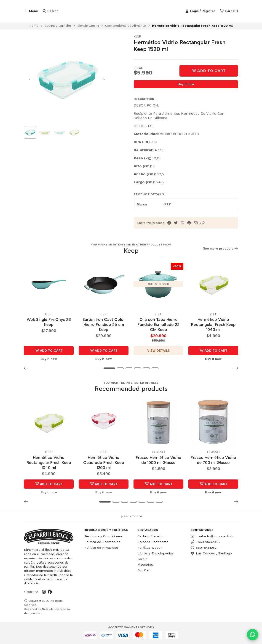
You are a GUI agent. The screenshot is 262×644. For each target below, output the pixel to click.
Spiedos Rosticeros (153, 542)
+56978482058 (205, 542)
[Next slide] (103, 80)
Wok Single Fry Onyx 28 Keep (49, 323)
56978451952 (203, 548)
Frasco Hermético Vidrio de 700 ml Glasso (213, 460)
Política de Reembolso (102, 542)
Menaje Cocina (88, 27)
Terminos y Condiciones (103, 536)
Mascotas (145, 565)
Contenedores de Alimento (126, 27)
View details (159, 351)
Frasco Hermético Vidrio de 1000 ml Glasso (159, 460)
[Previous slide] (31, 80)
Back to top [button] (131, 517)
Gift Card (144, 570)
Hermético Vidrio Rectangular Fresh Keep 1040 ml (213, 325)
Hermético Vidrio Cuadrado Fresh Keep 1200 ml (104, 463)
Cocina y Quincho (58, 27)
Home (34, 27)
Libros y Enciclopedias (155, 554)
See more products (221, 249)
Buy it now (186, 85)
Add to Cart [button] (49, 351)
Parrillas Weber (150, 548)
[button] (202, 224)
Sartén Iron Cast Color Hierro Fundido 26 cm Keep (104, 325)
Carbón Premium (151, 536)
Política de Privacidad (101, 548)
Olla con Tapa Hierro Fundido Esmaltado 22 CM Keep (158, 325)
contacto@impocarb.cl (212, 536)
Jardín (142, 559)
